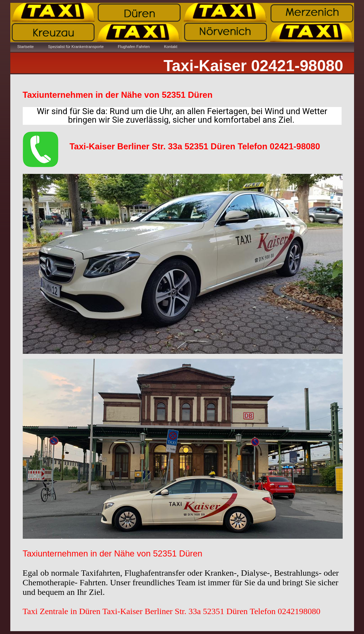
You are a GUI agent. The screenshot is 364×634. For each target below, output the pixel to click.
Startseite (26, 47)
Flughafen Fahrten (134, 47)
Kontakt (170, 47)
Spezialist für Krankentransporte (76, 47)
